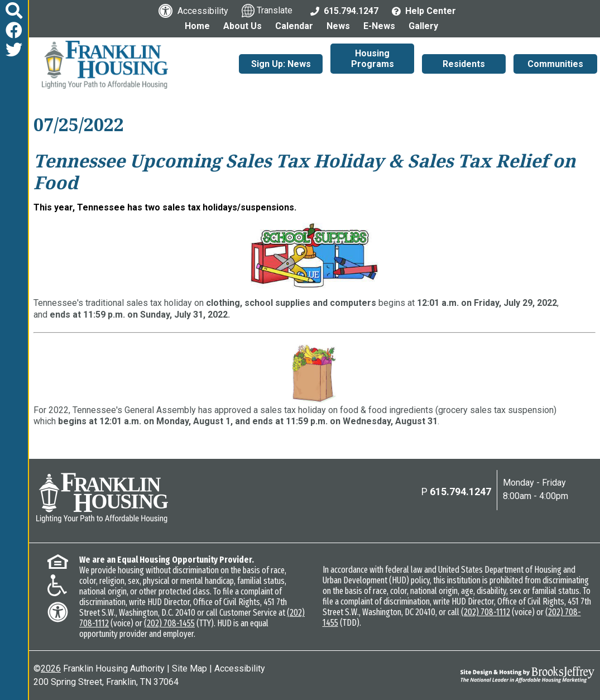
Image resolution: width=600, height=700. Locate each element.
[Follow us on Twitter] (14, 50)
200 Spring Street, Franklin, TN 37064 (106, 682)
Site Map (189, 668)
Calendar (294, 26)
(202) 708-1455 (169, 623)
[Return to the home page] (102, 498)
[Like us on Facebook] (14, 30)
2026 (51, 668)
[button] (14, 11)
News (338, 26)
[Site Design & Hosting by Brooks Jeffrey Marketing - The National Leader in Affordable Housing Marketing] (524, 675)
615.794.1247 (460, 492)
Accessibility (240, 668)
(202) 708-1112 (486, 612)
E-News (379, 26)
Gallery (423, 26)
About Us (243, 26)
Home (197, 26)
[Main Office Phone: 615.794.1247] (344, 10)
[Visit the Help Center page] (424, 10)
